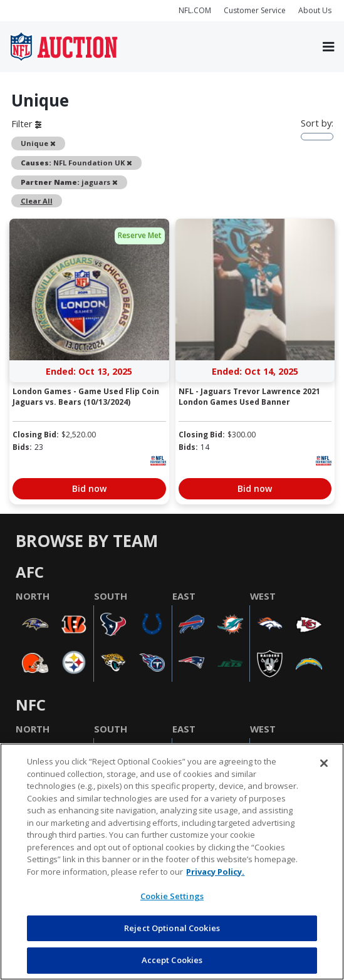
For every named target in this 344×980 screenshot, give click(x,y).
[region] (172, 862)
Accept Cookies (172, 960)
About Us (315, 10)
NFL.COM (195, 10)
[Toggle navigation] (328, 46)
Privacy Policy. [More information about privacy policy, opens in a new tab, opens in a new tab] (215, 872)
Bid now (89, 488)
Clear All (37, 201)
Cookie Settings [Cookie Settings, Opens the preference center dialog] (172, 896)
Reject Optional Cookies (172, 928)
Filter (26, 123)
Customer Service (255, 10)
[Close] (324, 763)
